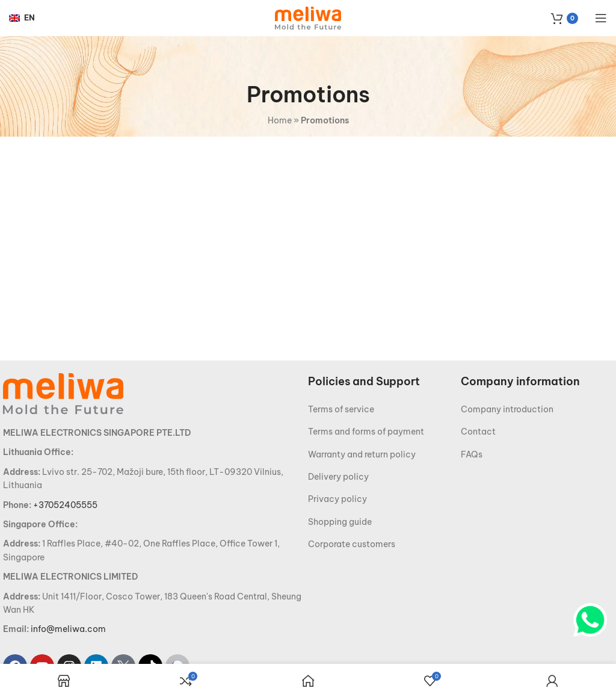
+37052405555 (65, 505)
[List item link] (384, 409)
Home (280, 120)
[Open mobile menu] (601, 18)
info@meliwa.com (68, 629)
